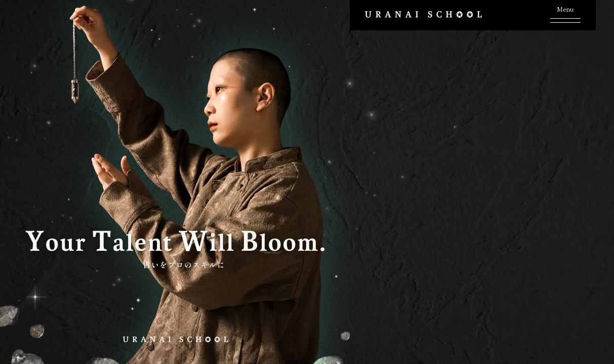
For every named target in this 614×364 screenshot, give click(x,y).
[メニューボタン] (565, 13)
